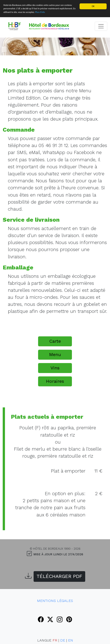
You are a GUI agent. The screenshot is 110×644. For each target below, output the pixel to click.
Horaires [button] (55, 381)
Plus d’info (40, 12)
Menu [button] (55, 354)
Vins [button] (55, 368)
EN (71, 640)
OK (93, 6)
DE (63, 640)
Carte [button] (55, 341)
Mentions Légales (55, 601)
